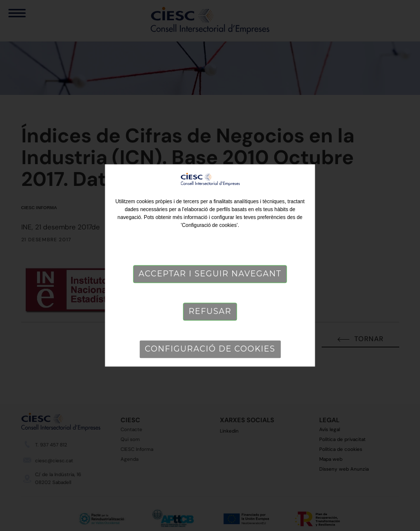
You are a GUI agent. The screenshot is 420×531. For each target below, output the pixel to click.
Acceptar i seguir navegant (210, 274)
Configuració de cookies (210, 349)
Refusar (210, 312)
